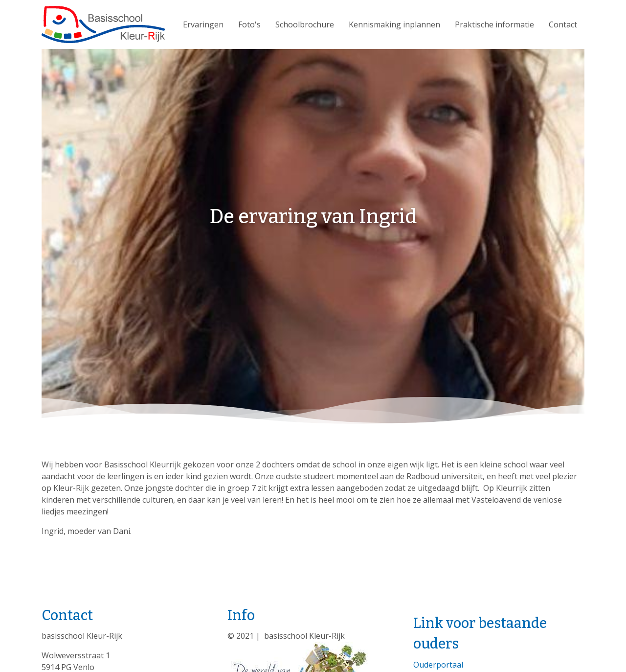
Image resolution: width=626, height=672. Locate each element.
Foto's (249, 24)
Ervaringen (203, 24)
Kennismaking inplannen (394, 24)
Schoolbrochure (305, 24)
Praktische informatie (494, 24)
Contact (563, 24)
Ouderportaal (438, 665)
